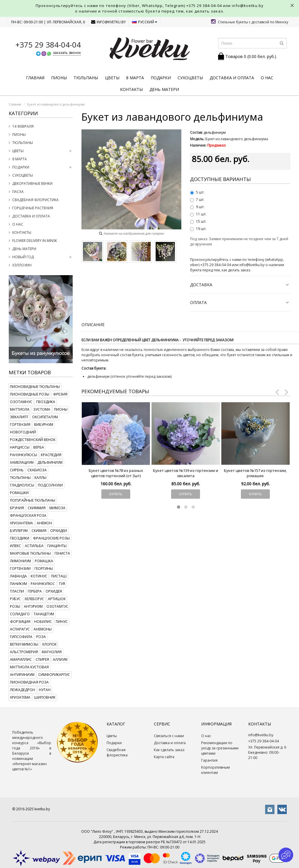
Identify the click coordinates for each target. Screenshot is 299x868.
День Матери (164, 89)
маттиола (20, 409)
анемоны (43, 629)
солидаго (20, 614)
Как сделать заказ (169, 750)
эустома (42, 409)
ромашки (19, 493)
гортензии (20, 569)
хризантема (21, 523)
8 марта (135, 78)
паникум (18, 584)
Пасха (18, 192)
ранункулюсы (24, 455)
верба (39, 447)
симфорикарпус (54, 675)
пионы (61, 409)
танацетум (44, 614)
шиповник (45, 697)
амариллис (21, 659)
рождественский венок (33, 440)
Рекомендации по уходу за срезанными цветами (220, 748)
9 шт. (197, 207)
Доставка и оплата (232, 78)
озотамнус (21, 402)
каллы (40, 478)
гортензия (20, 425)
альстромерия (24, 652)
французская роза (28, 515)
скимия (39, 531)
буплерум (19, 531)
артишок (57, 599)
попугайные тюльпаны (33, 500)
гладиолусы (22, 485)
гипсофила (21, 637)
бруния (17, 508)
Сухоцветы (190, 78)
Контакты (131, 89)
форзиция (20, 622)
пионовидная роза (29, 682)
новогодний (23, 432)
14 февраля (23, 126)
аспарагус (20, 629)
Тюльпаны (86, 78)
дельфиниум (50, 462)
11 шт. (198, 214)
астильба (34, 546)
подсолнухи (50, 485)
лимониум (20, 561)
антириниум (22, 675)
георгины (44, 569)
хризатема (20, 697)
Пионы (59, 78)
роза (41, 637)
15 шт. (198, 221)
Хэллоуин (22, 265)
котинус (39, 576)
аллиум (60, 659)
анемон (44, 523)
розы (15, 606)
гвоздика (46, 402)
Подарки (161, 78)
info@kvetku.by (108, 22)
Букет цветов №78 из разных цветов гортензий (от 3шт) (116, 473)
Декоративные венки (32, 183)
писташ (59, 576)
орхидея (54, 591)
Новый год (23, 257)
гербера (35, 591)
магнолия (52, 652)
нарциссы (20, 447)
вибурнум (44, 425)
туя (62, 584)
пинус (62, 622)
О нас (267, 78)
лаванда (18, 576)
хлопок (49, 644)
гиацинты (57, 546)
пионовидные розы (30, 394)
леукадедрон (22, 690)
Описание (93, 325)
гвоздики (20, 538)
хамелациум (22, 462)
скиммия (37, 508)
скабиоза (37, 470)
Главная (35, 78)
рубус (15, 599)
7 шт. (197, 200)
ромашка (44, 561)
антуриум (33, 606)
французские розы (51, 538)
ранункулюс (43, 584)
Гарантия (209, 760)
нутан (45, 690)
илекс (15, 546)
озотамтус (57, 606)
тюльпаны (20, 478)
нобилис (43, 622)
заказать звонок (67, 53)
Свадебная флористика (35, 200)
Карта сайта (164, 757)
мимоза (57, 508)
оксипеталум (45, 417)
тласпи (17, 591)
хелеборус (34, 599)
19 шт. (198, 229)
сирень (17, 470)
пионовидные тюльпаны (35, 387)
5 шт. (197, 192)
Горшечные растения (33, 208)
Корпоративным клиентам (215, 770)
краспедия (51, 455)
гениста (62, 553)
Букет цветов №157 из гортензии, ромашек (255, 473)
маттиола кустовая (29, 667)
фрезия (60, 394)
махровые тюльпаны (30, 553)
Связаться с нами (169, 736)
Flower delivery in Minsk (35, 241)
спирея (42, 659)
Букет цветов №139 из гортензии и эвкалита (186, 473)
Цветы (112, 78)
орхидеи (59, 531)
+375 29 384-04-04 (204, 6)
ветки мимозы (24, 644)
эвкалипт (19, 417)
